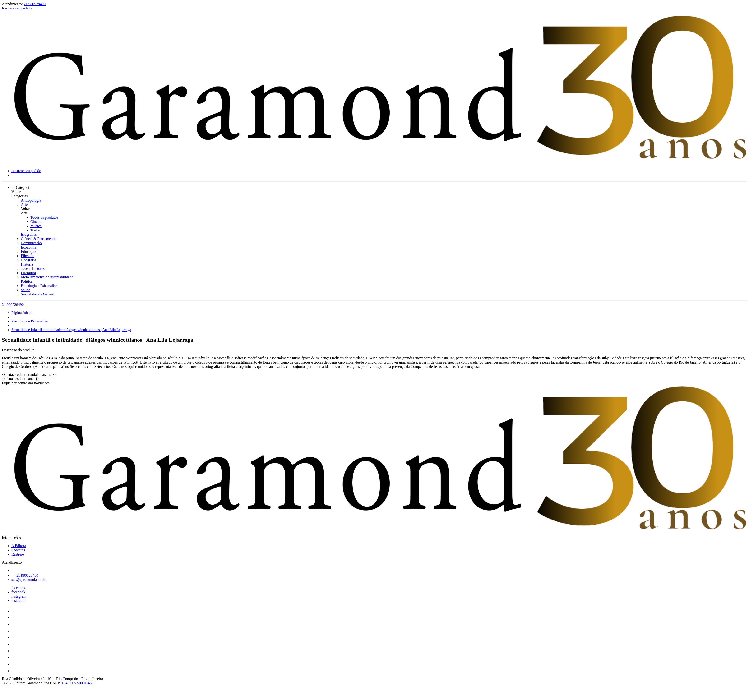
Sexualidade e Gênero (37, 294)
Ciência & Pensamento (38, 239)
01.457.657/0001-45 (76, 683)
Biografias (29, 234)
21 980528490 (35, 4)
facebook (18, 588)
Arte (24, 205)
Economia (29, 247)
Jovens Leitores (33, 269)
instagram (19, 596)
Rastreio (18, 554)
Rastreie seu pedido (17, 8)
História (27, 264)
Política (27, 281)
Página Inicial (22, 313)
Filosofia (28, 256)
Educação (28, 251)
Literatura (28, 273)
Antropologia (31, 200)
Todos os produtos (44, 217)
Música (36, 226)
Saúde (25, 290)
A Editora (19, 546)
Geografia (28, 260)
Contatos (18, 550)
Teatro (35, 230)
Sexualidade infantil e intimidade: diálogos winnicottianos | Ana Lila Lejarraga (71, 330)
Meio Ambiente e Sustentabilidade (47, 277)
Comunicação (31, 243)
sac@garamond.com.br (29, 580)
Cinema (36, 222)
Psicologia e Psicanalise (39, 286)
